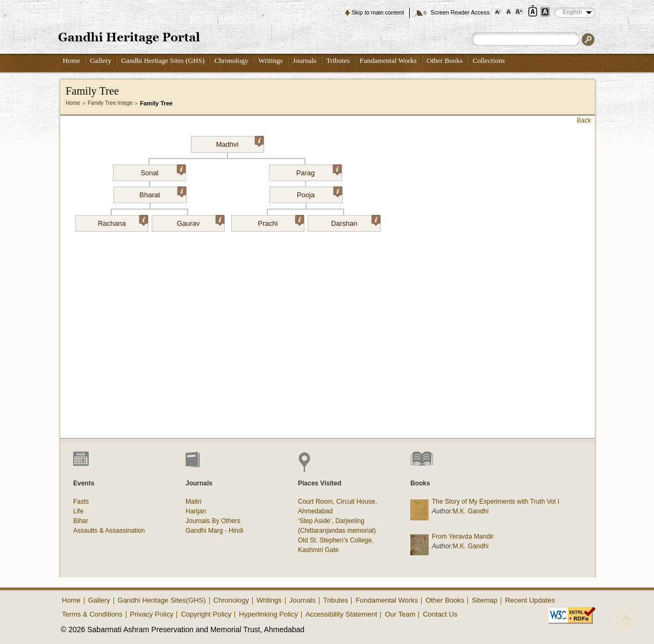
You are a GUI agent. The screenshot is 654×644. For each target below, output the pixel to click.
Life (78, 511)
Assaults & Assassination (109, 531)
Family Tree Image (110, 103)
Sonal (163, 171)
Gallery (101, 60)
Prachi (281, 221)
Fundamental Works (388, 60)
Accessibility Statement (342, 614)
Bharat (162, 193)
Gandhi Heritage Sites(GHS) (162, 600)
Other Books (445, 60)
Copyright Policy (206, 614)
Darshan (356, 221)
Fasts (81, 502)
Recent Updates (530, 600)
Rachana (123, 221)
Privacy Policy (152, 614)
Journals (304, 60)
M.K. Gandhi (471, 511)
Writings (271, 60)
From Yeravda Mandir (463, 536)
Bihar (81, 521)
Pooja (319, 193)
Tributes (338, 60)
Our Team (400, 614)
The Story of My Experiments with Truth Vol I (496, 502)
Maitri (193, 502)
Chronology (232, 60)
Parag (319, 171)
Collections (489, 60)
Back (584, 120)
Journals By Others (213, 521)
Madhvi (240, 142)
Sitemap (485, 600)
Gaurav (201, 221)
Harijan (196, 511)
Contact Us (440, 614)
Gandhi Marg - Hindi (214, 531)
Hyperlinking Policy (268, 614)
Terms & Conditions (92, 614)
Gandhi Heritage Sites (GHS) (163, 60)
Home (72, 60)
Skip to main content (378, 12)
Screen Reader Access (460, 12)
